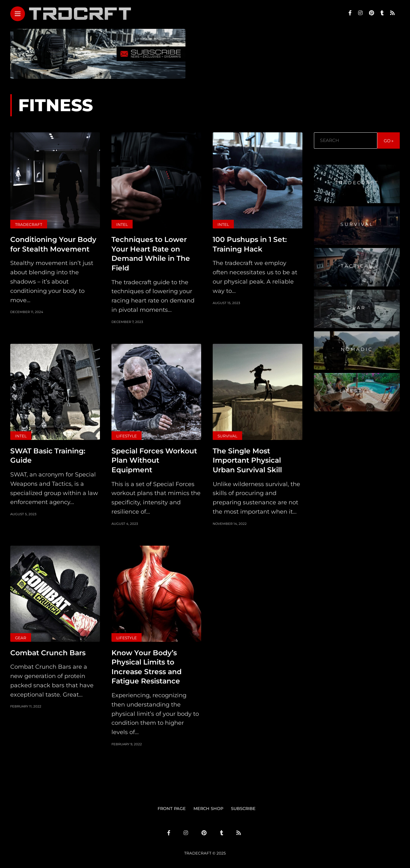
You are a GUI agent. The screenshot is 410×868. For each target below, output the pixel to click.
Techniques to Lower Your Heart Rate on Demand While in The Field (151, 253)
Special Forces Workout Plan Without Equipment (154, 459)
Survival (227, 435)
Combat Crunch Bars (48, 650)
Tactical (357, 266)
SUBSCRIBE (243, 805)
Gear (21, 636)
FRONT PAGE (172, 805)
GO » (389, 141)
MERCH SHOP (208, 805)
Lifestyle (127, 435)
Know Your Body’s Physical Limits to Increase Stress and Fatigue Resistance (147, 664)
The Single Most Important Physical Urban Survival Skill (247, 459)
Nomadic (357, 349)
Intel (122, 224)
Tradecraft (29, 224)
